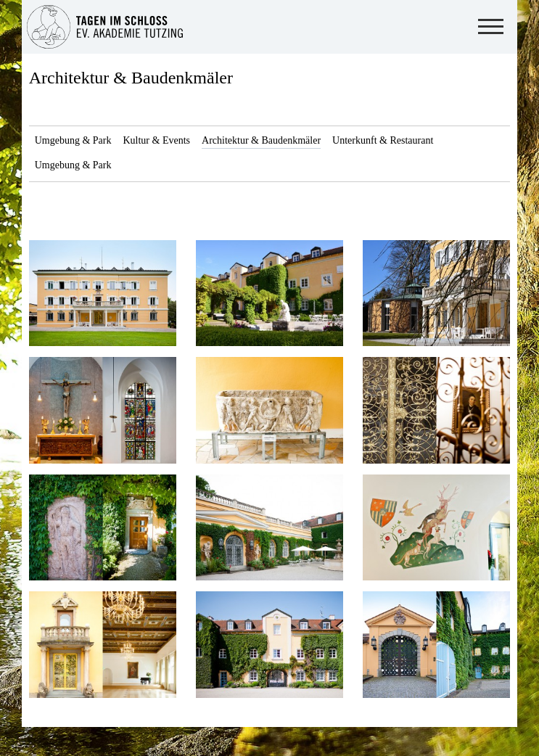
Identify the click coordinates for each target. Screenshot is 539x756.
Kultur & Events (156, 140)
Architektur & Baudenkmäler (131, 78)
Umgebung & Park (73, 140)
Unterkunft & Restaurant (383, 140)
